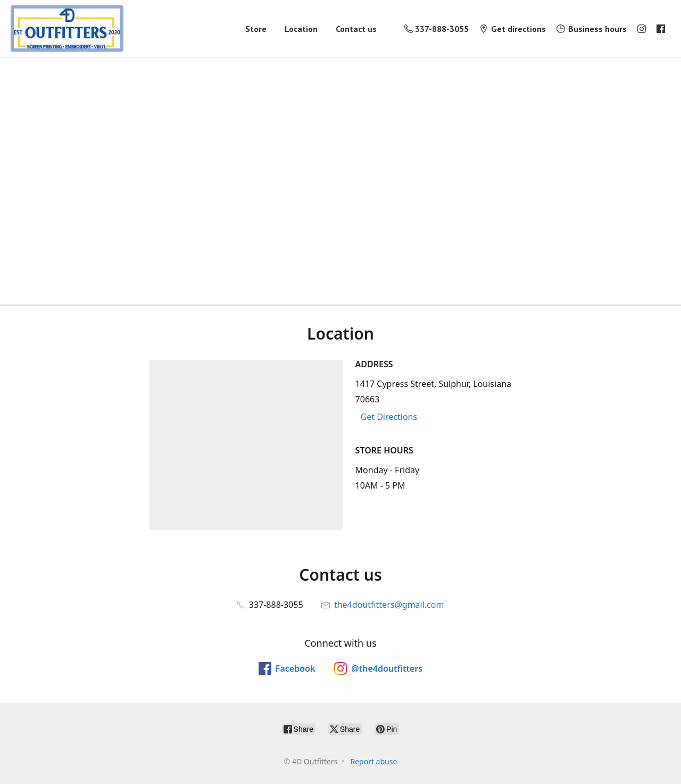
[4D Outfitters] (67, 28)
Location (301, 29)
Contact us (356, 29)
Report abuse (373, 761)
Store (256, 29)
